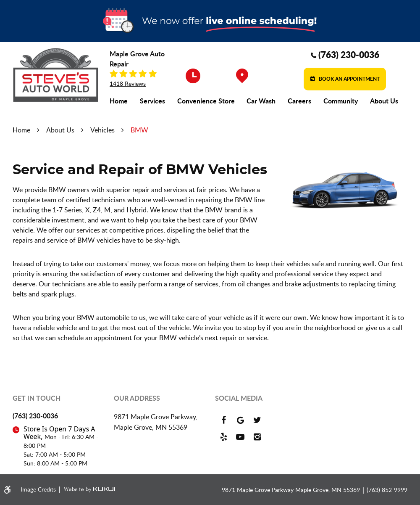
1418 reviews (128, 84)
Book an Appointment (349, 79)
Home (119, 101)
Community (341, 101)
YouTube (240, 437)
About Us (384, 101)
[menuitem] (119, 101)
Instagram (257, 437)
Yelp (223, 437)
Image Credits (39, 489)
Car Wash (261, 101)
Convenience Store (206, 101)
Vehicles (102, 130)
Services (152, 101)
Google (240, 420)
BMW (139, 130)
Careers (299, 101)
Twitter (257, 420)
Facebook (223, 420)
